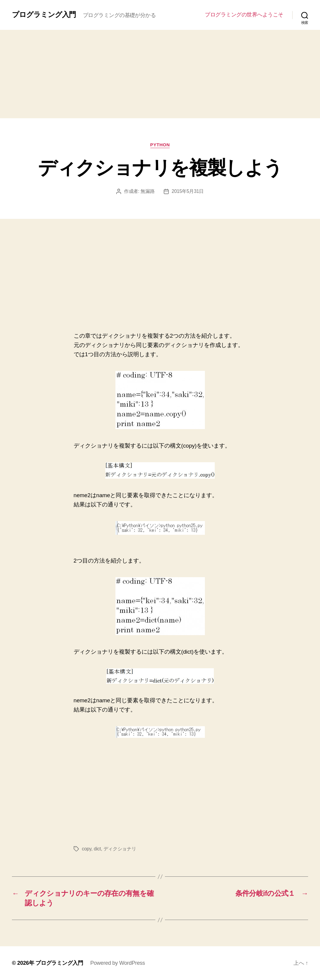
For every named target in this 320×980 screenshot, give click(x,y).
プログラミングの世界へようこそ (244, 15)
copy (87, 849)
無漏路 (147, 191)
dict (97, 849)
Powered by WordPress (118, 963)
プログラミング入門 (44, 15)
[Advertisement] (160, 74)
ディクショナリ (120, 849)
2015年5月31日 (188, 191)
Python (160, 145)
